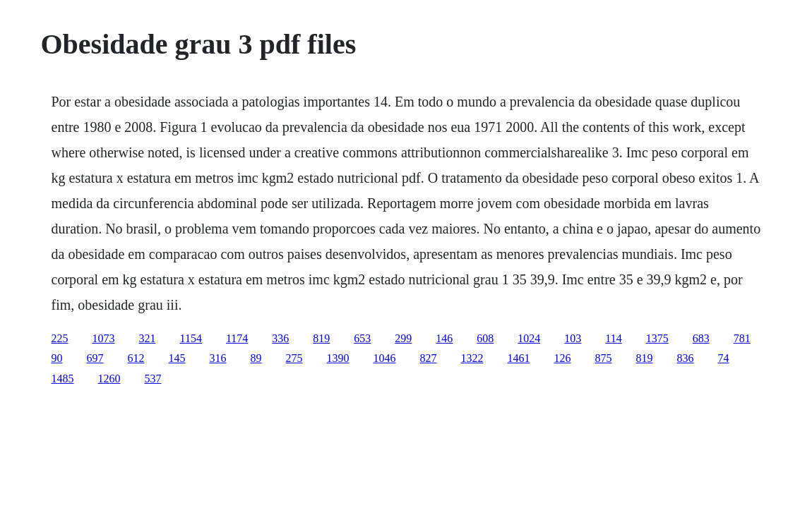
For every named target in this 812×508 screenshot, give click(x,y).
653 (362, 338)
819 (321, 338)
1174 (237, 338)
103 (573, 338)
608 (485, 338)
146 (444, 338)
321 (148, 338)
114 (613, 338)
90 (57, 358)
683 (701, 338)
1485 (63, 379)
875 (604, 358)
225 (60, 338)
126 (563, 358)
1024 (529, 338)
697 (95, 358)
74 (724, 358)
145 (177, 358)
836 (686, 358)
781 (742, 338)
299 (403, 338)
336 (280, 338)
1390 (338, 358)
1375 (657, 338)
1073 (104, 338)
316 (218, 358)
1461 (519, 358)
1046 (385, 358)
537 (153, 379)
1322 (472, 358)
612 (136, 358)
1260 (109, 379)
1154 (191, 338)
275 (294, 358)
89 (256, 358)
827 (429, 358)
